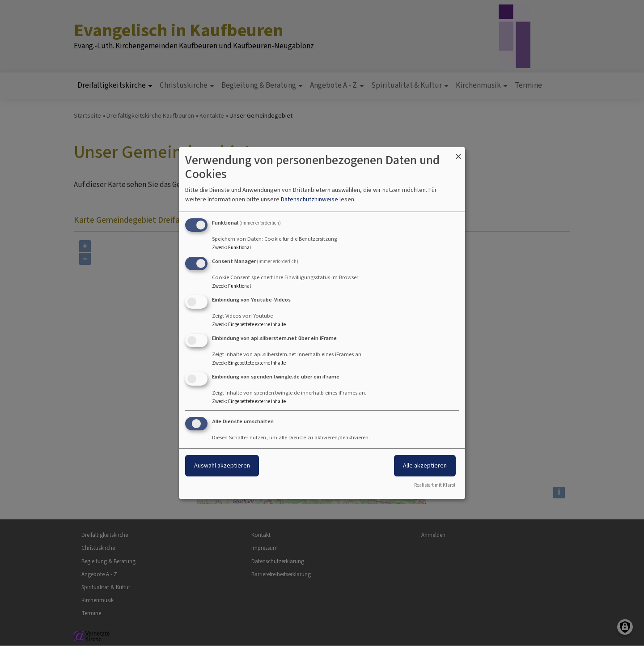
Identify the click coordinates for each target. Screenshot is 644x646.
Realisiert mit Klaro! (435, 485)
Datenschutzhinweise (309, 199)
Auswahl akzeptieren (222, 465)
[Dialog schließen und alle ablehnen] (458, 153)
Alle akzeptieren (425, 465)
